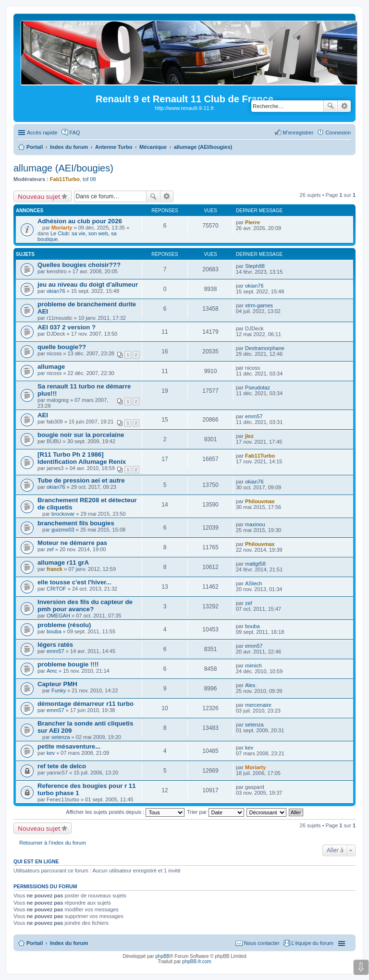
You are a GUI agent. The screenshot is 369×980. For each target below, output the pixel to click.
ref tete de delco (62, 766)
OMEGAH (58, 616)
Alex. (251, 685)
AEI (43, 415)
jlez (249, 436)
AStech (253, 583)
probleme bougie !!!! (68, 664)
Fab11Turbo (65, 179)
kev (51, 753)
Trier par (215, 812)
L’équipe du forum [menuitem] (313, 943)
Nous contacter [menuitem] (262, 943)
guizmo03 (63, 530)
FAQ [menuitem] (75, 133)
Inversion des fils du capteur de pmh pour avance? (85, 605)
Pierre (252, 222)
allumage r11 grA (63, 563)
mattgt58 (255, 564)
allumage (51, 367)
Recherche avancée (344, 106)
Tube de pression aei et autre (81, 480)
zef (50, 549)
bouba (54, 631)
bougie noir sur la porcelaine (81, 435)
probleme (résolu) (64, 625)
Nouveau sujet (39, 196)
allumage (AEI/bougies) (63, 168)
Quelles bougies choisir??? (79, 265)
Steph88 (255, 266)
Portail (35, 147)
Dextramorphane (265, 348)
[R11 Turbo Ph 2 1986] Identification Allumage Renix (82, 458)
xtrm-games (259, 305)
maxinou (255, 524)
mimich (253, 665)
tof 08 (89, 179)
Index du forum (69, 943)
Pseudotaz (258, 387)
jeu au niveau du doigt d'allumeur (88, 284)
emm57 (254, 416)
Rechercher (331, 106)
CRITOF (56, 589)
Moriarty (62, 228)
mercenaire (258, 705)
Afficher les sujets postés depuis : (125, 812)
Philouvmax (260, 501)
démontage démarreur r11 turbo (86, 704)
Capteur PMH (57, 684)
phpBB (162, 956)
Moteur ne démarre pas (72, 543)
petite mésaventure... (69, 746)
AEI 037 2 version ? (67, 327)
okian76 (56, 291)
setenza (61, 737)
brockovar (63, 514)
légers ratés (55, 645)
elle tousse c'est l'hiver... (74, 582)
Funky (59, 690)
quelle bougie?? (62, 347)
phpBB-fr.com (197, 962)
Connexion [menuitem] (338, 133)
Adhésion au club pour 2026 (80, 221)
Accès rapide (42, 133)
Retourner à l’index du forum (53, 843)
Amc (52, 671)
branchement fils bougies (76, 523)
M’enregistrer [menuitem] (298, 133)
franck (55, 569)
